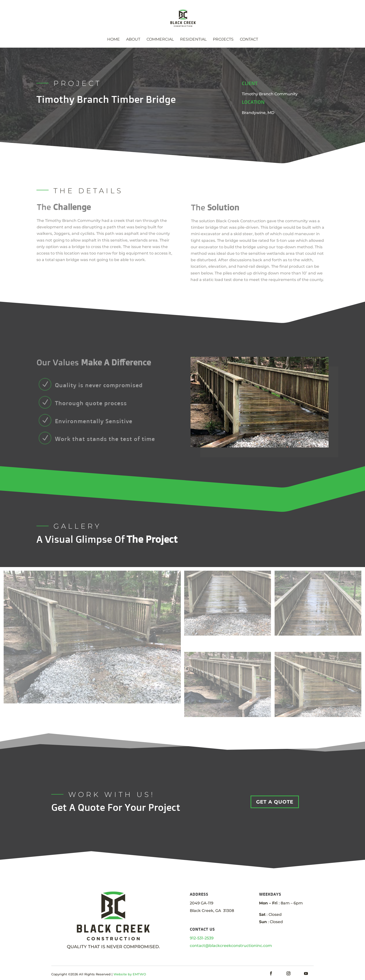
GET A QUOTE (275, 802)
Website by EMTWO (130, 976)
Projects (223, 40)
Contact (249, 40)
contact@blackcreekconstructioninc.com (231, 946)
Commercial (160, 40)
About (133, 40)
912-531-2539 (202, 938)
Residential (193, 40)
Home (113, 40)
